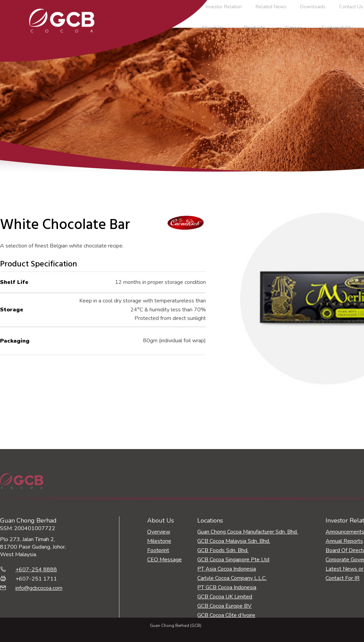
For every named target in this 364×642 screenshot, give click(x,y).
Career (293, 28)
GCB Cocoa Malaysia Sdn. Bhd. (234, 606)
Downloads (313, 7)
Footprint (158, 615)
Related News (271, 7)
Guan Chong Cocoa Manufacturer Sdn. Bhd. (248, 597)
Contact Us (351, 7)
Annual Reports (344, 606)
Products (255, 28)
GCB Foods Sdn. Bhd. (223, 615)
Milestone (159, 606)
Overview (159, 597)
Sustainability (337, 28)
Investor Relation (224, 7)
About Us (213, 28)
